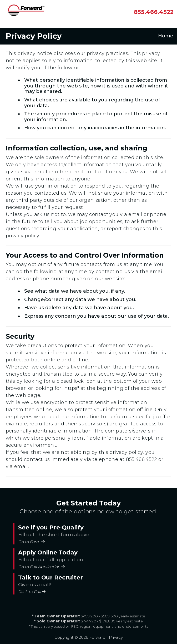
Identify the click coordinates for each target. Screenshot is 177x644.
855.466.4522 (141, 459)
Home (166, 36)
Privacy (116, 637)
